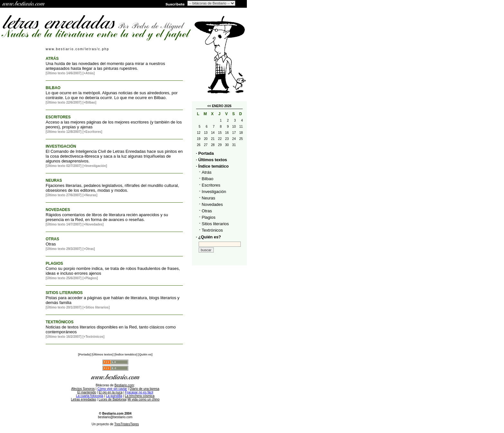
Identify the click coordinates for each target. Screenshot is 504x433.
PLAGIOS (54, 263)
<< (209, 106)
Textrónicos (212, 230)
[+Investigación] (94, 166)
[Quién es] (145, 355)
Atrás (207, 172)
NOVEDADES (58, 210)
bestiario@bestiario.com (115, 417)
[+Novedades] (93, 224)
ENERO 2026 (222, 106)
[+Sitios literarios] (96, 307)
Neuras (209, 198)
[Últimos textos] (103, 355)
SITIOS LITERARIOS (64, 293)
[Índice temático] (126, 355)
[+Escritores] (92, 132)
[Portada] (85, 355)
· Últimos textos (212, 160)
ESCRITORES (58, 117)
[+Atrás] (88, 73)
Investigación (214, 192)
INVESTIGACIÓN (61, 146)
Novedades (212, 204)
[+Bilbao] (89, 102)
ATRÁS (52, 59)
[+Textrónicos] (93, 337)
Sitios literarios (216, 224)
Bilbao (208, 179)
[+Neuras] (90, 195)
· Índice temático (212, 166)
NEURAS (54, 180)
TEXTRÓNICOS (60, 322)
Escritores (211, 185)
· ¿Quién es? (209, 237)
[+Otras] (89, 249)
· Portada (205, 153)
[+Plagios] (90, 278)
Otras (207, 211)
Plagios (209, 217)
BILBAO (53, 88)
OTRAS (52, 239)
